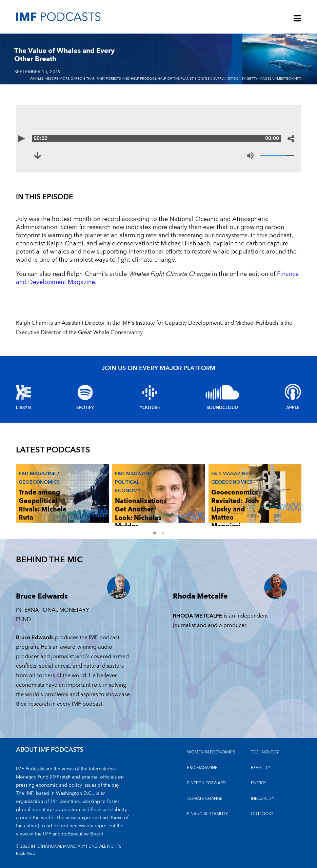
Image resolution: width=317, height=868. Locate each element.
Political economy (128, 486)
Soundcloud (222, 408)
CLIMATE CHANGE (205, 799)
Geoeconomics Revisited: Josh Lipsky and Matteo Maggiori (235, 509)
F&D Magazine (37, 474)
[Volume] (277, 156)
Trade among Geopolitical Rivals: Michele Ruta (43, 505)
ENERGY (259, 783)
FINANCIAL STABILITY (207, 814)
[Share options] (291, 139)
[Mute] (250, 156)
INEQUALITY (263, 799)
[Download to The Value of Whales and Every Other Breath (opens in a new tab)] (42, 156)
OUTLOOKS (262, 814)
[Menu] (297, 19)
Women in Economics (211, 752)
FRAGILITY (261, 768)
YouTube (150, 408)
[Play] (26, 139)
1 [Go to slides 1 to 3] (155, 533)
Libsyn (23, 408)
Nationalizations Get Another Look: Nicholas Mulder (141, 514)
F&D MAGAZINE (202, 768)
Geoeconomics (39, 482)
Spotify (85, 408)
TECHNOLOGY (265, 752)
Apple (293, 408)
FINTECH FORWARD (206, 783)
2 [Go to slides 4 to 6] (163, 533)
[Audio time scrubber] (159, 139)
